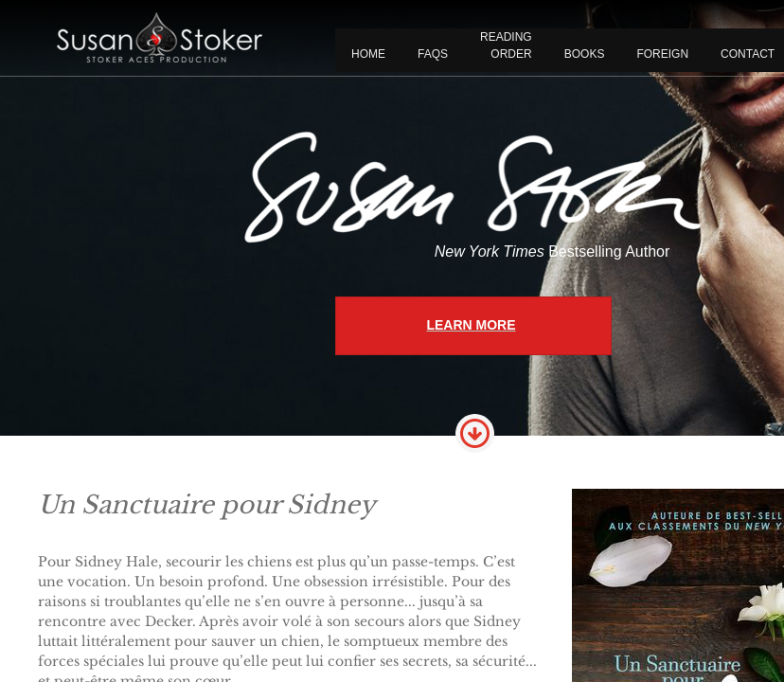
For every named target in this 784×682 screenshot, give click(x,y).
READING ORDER (506, 45)
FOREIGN (662, 54)
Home (368, 54)
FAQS (433, 54)
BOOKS (585, 54)
